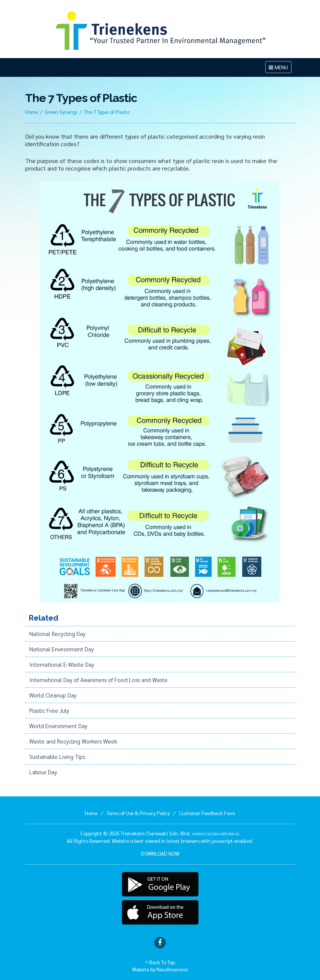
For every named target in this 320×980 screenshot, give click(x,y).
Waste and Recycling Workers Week (73, 741)
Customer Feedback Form (207, 813)
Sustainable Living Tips (57, 757)
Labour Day (43, 772)
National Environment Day (62, 649)
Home (32, 112)
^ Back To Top (160, 962)
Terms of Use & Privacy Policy (138, 813)
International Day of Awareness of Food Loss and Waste (98, 680)
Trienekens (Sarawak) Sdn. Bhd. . (180, 833)
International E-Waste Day (62, 664)
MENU (280, 68)
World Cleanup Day (53, 695)
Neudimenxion (172, 969)
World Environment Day (58, 726)
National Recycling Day (57, 634)
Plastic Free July (49, 711)
